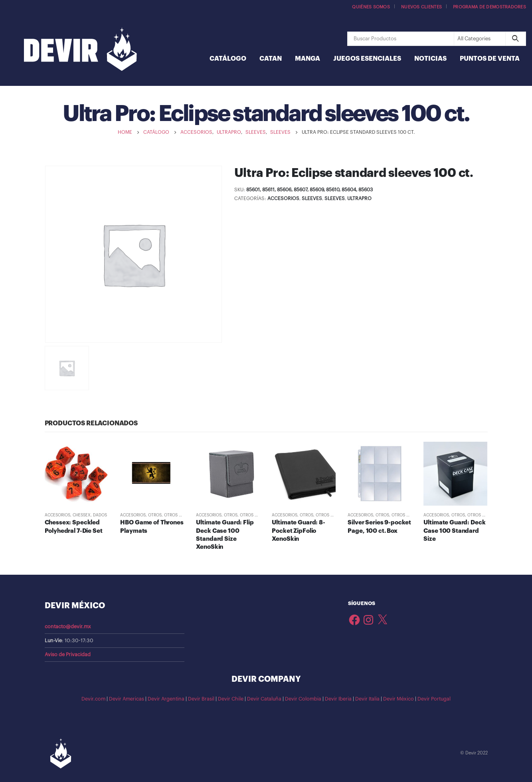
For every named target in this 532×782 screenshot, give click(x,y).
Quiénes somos (371, 7)
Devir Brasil (201, 699)
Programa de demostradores (489, 7)
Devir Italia (367, 699)
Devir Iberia (338, 699)
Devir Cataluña (264, 699)
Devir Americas (127, 699)
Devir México (399, 699)
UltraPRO (359, 198)
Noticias (430, 59)
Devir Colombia (303, 699)
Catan (271, 59)
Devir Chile (231, 699)
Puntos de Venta (490, 59)
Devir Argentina (166, 699)
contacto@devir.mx (68, 627)
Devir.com (93, 699)
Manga (308, 59)
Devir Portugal (434, 699)
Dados (100, 515)
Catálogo (228, 59)
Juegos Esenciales (367, 59)
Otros (155, 515)
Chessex (82, 515)
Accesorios (283, 198)
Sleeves (312, 198)
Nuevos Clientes (421, 7)
